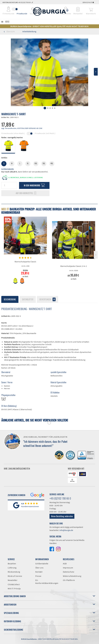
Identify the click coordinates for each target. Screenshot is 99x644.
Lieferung (12, 568)
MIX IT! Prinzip (14, 588)
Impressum (68, 568)
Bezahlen (12, 564)
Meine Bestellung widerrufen (62, 516)
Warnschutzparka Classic (25, 262)
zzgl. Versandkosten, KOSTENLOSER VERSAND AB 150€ (22, 128)
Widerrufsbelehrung (72, 576)
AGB (65, 564)
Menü (7, 22)
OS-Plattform (69, 580)
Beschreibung (10, 299)
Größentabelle (8, 169)
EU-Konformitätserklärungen (47, 582)
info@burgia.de (66, 530)
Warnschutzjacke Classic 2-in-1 (74, 266)
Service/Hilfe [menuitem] (88, 2)
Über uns (39, 568)
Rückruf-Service (15, 576)
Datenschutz (69, 572)
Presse (38, 576)
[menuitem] (66, 9)
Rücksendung (14, 572)
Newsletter (13, 580)
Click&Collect (14, 584)
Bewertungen (48, 299)
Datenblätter (28, 299)
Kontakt (39, 572)
